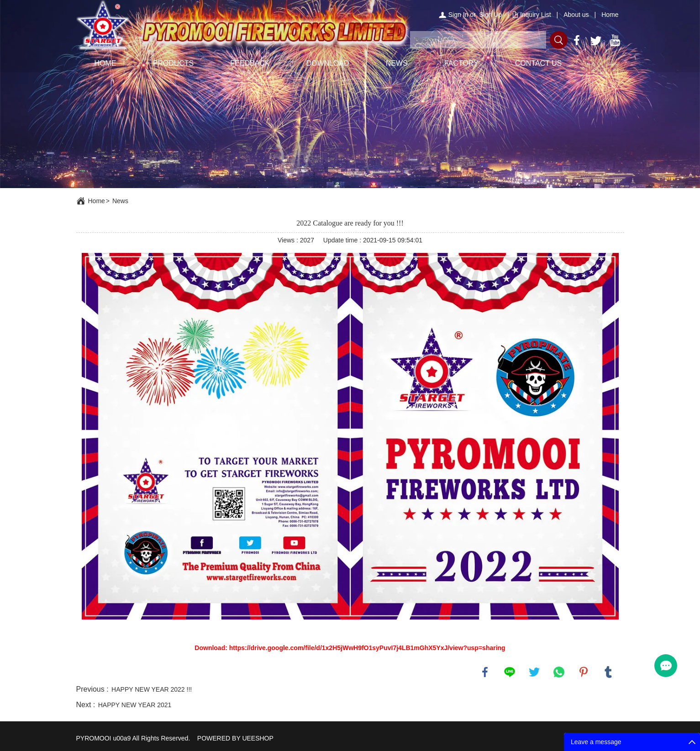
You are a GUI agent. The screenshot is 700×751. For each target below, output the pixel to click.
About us (576, 15)
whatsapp (559, 672)
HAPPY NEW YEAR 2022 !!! (152, 689)
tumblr (608, 672)
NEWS (397, 63)
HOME (105, 63)
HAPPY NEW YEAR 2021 (135, 705)
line (510, 672)
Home (610, 15)
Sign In (458, 15)
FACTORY (461, 63)
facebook (485, 672)
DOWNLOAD (328, 63)
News (120, 201)
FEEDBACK (250, 63)
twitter (534, 672)
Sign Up (490, 15)
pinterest (584, 672)
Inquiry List (536, 15)
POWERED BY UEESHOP (235, 738)
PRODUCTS (174, 63)
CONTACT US (539, 63)
